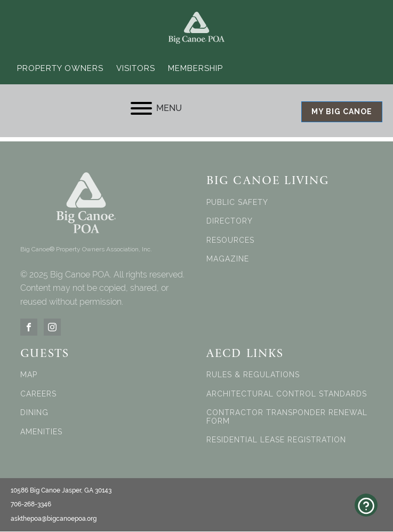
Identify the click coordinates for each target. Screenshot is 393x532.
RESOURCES (230, 240)
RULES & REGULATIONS (253, 375)
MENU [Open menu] (156, 108)
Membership (195, 68)
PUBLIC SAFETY (237, 203)
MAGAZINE (228, 260)
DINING (34, 413)
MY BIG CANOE (342, 112)
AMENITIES (41, 432)
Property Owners (60, 68)
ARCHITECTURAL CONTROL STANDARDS (287, 395)
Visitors (136, 68)
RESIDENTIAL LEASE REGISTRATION (276, 440)
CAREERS (38, 395)
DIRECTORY (230, 222)
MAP (29, 375)
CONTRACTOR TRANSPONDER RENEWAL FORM (287, 417)
